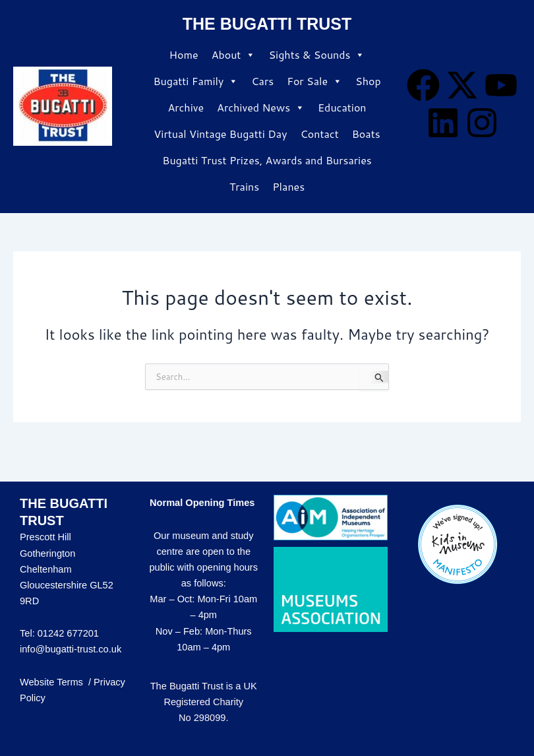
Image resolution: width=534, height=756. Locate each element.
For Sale (314, 81)
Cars (262, 81)
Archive (186, 107)
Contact (319, 134)
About (234, 55)
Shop (368, 81)
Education (342, 107)
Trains (244, 186)
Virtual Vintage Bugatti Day (220, 134)
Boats (366, 134)
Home (184, 54)
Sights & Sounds (316, 55)
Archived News (261, 108)
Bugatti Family (195, 81)
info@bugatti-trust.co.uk (71, 649)
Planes (288, 186)
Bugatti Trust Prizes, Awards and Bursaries (267, 160)
